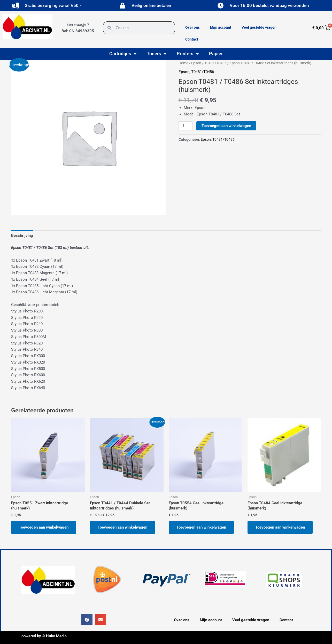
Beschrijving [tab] (22, 235)
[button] (87, 620)
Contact (192, 39)
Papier (216, 54)
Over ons (192, 27)
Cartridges (123, 54)
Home (183, 63)
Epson (196, 63)
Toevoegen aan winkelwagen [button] (44, 527)
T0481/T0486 (215, 63)
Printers (188, 54)
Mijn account (221, 27)
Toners (157, 54)
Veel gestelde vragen (259, 27)
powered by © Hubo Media (44, 636)
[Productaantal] (186, 126)
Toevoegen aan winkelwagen (226, 126)
